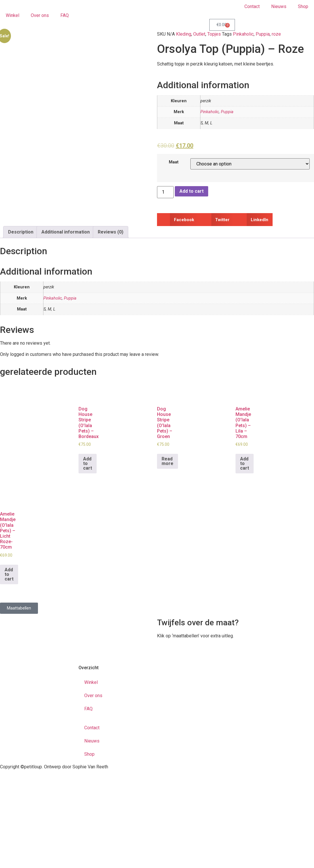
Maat (174, 162)
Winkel (13, 15)
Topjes (214, 34)
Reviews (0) (111, 232)
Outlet (199, 34)
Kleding (184, 34)
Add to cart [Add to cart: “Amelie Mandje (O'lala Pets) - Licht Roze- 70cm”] (9, 574)
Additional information (66, 232)
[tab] (21, 232)
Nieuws (279, 6)
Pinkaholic (243, 34)
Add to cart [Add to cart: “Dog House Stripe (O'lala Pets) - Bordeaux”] (88, 463)
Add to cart (192, 191)
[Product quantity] (165, 192)
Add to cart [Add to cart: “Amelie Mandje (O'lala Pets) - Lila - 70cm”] (245, 463)
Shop (303, 6)
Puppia (263, 34)
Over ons (40, 15)
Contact (252, 6)
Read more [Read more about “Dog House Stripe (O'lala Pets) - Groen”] (167, 461)
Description (21, 232)
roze (276, 34)
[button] (178, 220)
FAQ (65, 15)
